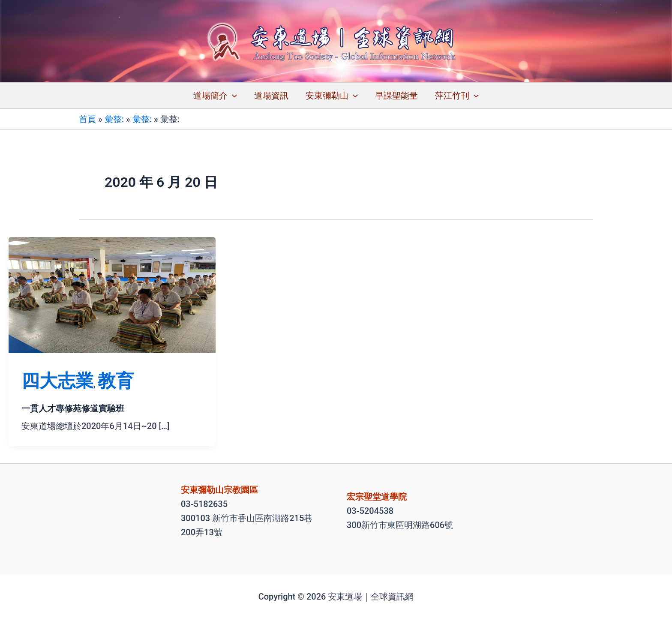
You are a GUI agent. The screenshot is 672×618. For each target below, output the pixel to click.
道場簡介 (215, 96)
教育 (116, 381)
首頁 (87, 119)
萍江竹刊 (457, 96)
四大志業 (57, 381)
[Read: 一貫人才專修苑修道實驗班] (112, 294)
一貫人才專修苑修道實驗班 (73, 408)
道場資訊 (271, 96)
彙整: (114, 119)
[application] (232, 96)
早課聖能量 (396, 96)
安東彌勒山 (332, 96)
